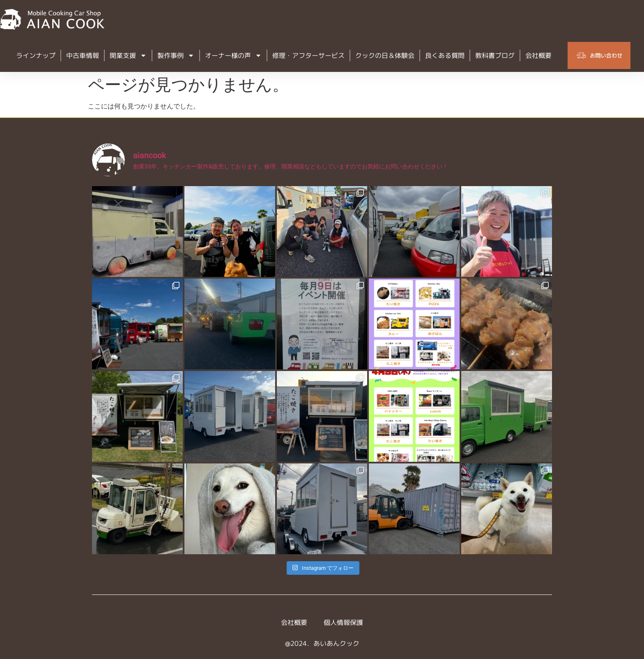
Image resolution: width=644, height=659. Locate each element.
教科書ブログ (495, 55)
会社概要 (538, 55)
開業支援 (128, 55)
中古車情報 (83, 55)
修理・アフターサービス (308, 55)
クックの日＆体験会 (385, 55)
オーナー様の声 (233, 55)
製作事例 (176, 55)
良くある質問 (445, 55)
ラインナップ (36, 55)
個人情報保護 (343, 622)
